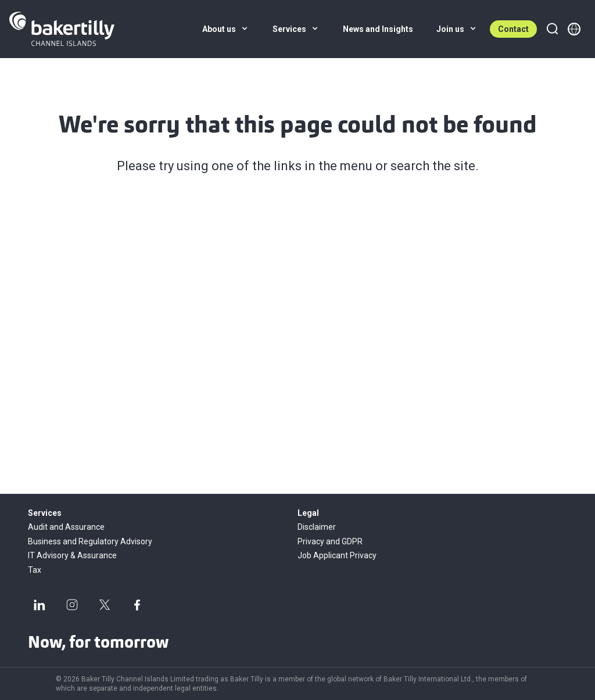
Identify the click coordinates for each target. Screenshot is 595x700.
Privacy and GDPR (330, 541)
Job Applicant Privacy (337, 555)
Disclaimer (317, 527)
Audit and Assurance (66, 527)
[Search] (552, 29)
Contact (513, 29)
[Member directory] (574, 29)
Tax (35, 570)
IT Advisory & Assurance (72, 555)
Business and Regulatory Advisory (90, 541)
